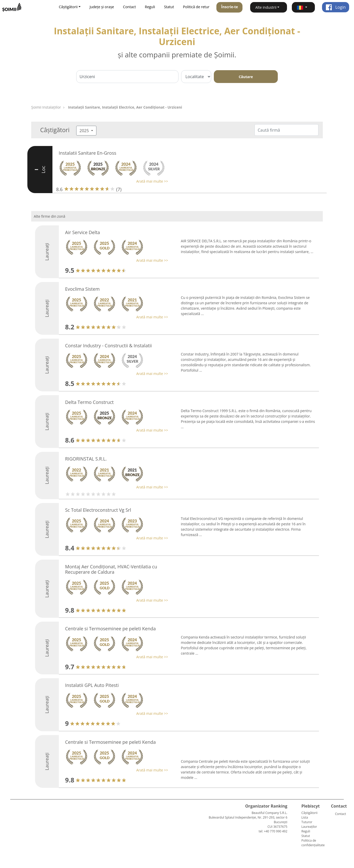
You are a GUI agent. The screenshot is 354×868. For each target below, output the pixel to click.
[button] (303, 7)
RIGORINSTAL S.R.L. (86, 459)
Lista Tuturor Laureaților (309, 822)
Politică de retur (196, 7)
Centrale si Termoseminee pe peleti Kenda (110, 629)
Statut (169, 7)
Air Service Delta (83, 232)
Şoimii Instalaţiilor (46, 107)
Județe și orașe (102, 7)
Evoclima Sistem (82, 289)
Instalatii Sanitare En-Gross (88, 153)
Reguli (150, 7)
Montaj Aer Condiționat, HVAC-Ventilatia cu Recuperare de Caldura (111, 569)
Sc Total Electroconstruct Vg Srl (98, 510)
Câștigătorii (309, 813)
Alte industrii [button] (266, 7)
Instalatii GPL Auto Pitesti (92, 685)
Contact (129, 7)
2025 (85, 131)
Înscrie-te (230, 7)
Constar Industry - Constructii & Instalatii (109, 346)
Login (336, 7)
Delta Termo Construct (90, 402)
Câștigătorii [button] (68, 7)
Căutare (246, 77)
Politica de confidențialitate (313, 843)
